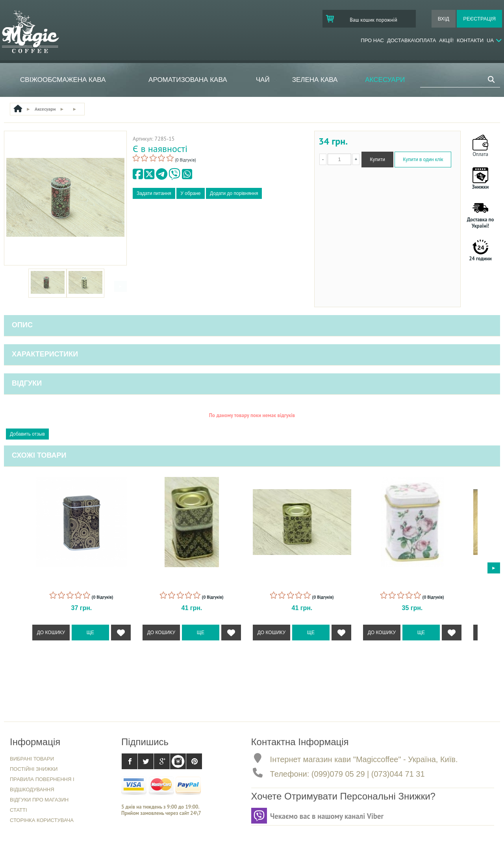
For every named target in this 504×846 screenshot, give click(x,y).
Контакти (470, 40)
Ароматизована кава (188, 80)
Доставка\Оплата (411, 40)
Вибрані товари (32, 759)
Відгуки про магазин (39, 800)
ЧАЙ (263, 80)
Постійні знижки (34, 769)
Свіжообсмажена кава (63, 80)
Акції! (446, 40)
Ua (490, 40)
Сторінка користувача (42, 820)
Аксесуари (385, 80)
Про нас (372, 40)
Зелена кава (315, 80)
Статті (19, 810)
